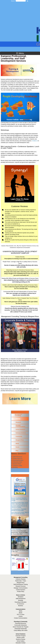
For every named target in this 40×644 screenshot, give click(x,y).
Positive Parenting (16, 529)
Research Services (21, 586)
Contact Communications (21, 618)
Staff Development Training (21, 584)
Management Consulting (18, 415)
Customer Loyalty (17, 466)
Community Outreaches (21, 625)
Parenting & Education (21, 602)
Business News (17, 464)
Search (13, 1)
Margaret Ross (20, 440)
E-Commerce (21, 604)
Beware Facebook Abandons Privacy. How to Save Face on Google (19, 499)
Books (17, 447)
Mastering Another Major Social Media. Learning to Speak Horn (20, 503)
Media (17, 444)
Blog (17, 451)
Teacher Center (21, 638)
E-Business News (17, 462)
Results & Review (21, 639)
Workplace (21, 597)
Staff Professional (17, 457)
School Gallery (21, 641)
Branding (15, 467)
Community (19, 436)
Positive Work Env (18, 458)
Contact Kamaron (21, 590)
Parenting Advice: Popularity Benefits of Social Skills (19, 510)
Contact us (35, 141)
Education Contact (21, 643)
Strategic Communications (20, 426)
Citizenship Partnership (21, 629)
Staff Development (21, 599)
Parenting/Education (18, 460)
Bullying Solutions (21, 433)
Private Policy (21, 592)
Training (18, 419)
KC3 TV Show (21, 615)
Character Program (21, 636)
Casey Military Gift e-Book (21, 630)
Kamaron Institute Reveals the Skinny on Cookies (19, 507)
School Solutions (20, 429)
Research (18, 422)
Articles (21, 616)
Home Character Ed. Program (21, 627)
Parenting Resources (21, 623)
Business (21, 606)
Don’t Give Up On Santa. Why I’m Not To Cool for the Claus (20, 513)
